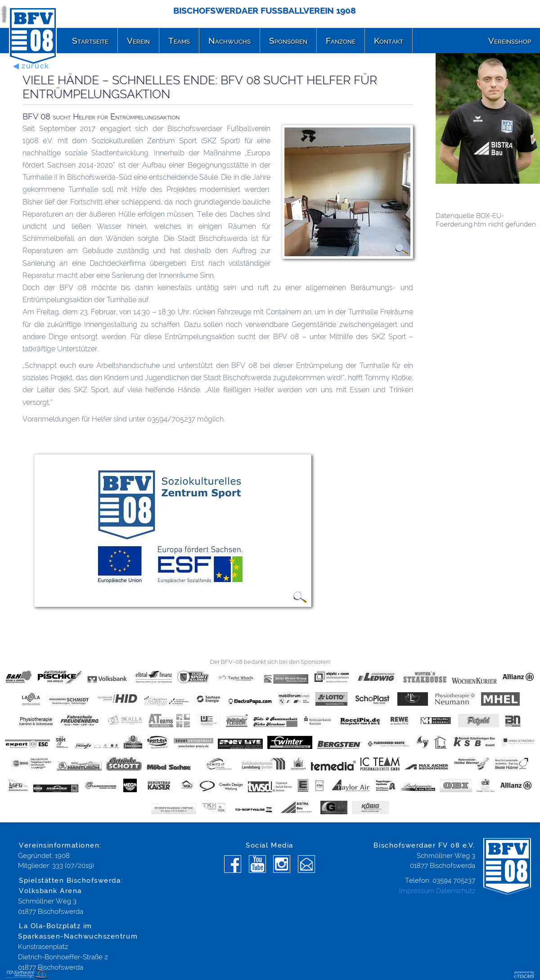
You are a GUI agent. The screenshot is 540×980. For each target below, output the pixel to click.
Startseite (90, 41)
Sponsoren (288, 41)
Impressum (417, 891)
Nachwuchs (229, 41)
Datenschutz (456, 891)
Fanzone (341, 41)
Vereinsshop (510, 41)
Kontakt (389, 41)
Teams (179, 41)
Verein (138, 41)
